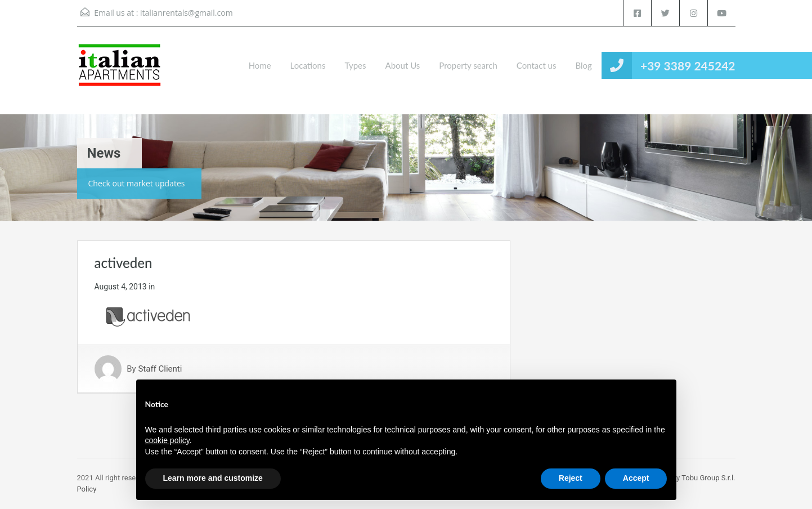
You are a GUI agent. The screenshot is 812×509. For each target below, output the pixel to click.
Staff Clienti (160, 369)
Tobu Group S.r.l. (708, 478)
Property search (468, 65)
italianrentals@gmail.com (187, 13)
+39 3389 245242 (688, 66)
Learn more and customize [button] (213, 478)
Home (260, 65)
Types (355, 65)
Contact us (537, 65)
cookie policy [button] (167, 440)
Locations (308, 65)
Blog (583, 65)
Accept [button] (636, 478)
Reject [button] (571, 478)
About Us (403, 65)
